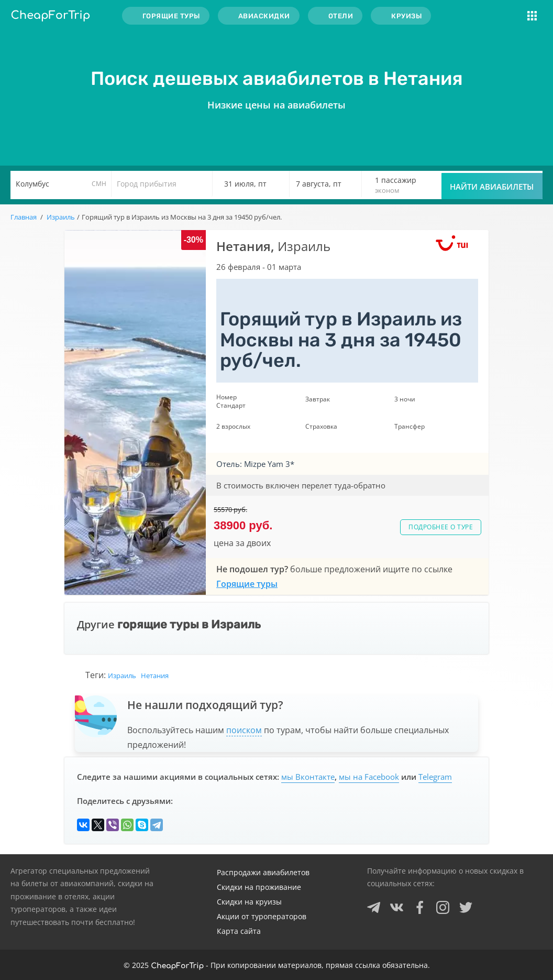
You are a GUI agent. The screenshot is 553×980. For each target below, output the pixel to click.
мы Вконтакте (308, 777)
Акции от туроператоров (262, 916)
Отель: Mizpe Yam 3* (255, 464)
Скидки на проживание (259, 887)
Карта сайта (239, 931)
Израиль (122, 676)
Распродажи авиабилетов (263, 872)
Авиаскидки (264, 16)
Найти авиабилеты (492, 187)
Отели (341, 16)
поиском (244, 730)
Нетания (155, 676)
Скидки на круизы (249, 902)
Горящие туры (171, 16)
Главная (24, 217)
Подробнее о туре (441, 527)
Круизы (406, 16)
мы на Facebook (369, 777)
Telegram (435, 777)
